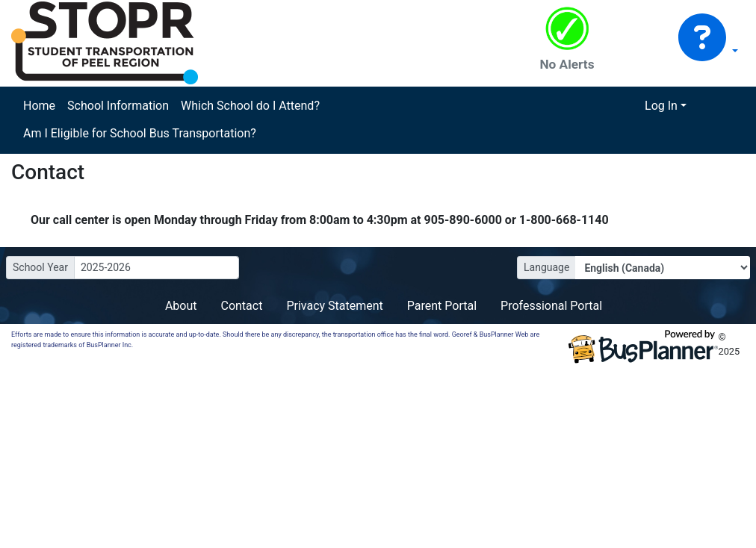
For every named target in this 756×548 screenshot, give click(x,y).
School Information (118, 106)
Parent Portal (442, 306)
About (181, 306)
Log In (661, 106)
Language (546, 267)
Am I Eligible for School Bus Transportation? (140, 133)
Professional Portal (551, 306)
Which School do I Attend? (250, 106)
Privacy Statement (334, 306)
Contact (241, 306)
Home (39, 106)
